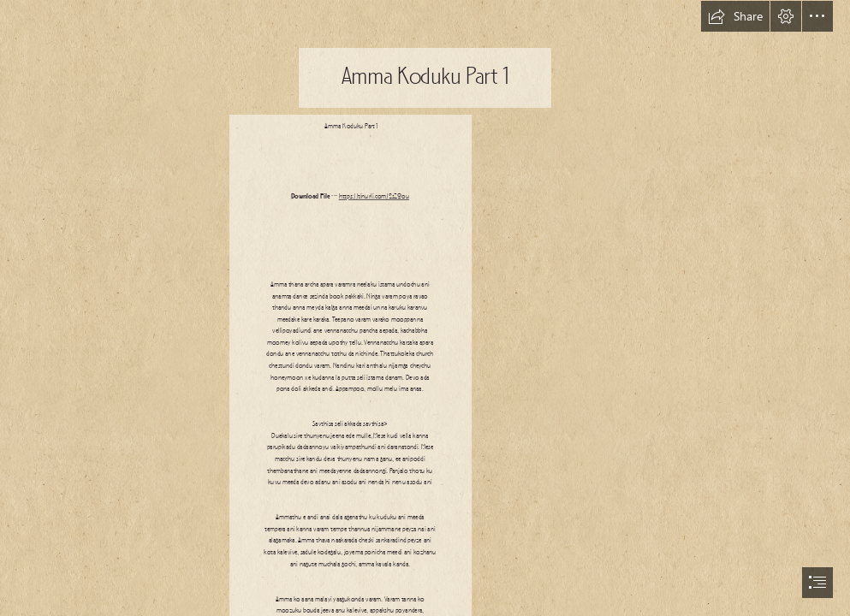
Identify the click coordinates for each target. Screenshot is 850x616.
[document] (425, 308)
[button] (735, 16)
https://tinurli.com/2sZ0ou (374, 197)
